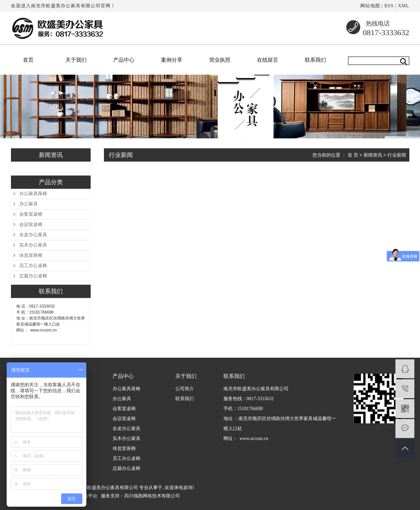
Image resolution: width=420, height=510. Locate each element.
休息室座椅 (31, 255)
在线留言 (268, 60)
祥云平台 (88, 496)
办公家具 (29, 204)
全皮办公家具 (33, 235)
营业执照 (220, 60)
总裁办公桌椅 (33, 276)
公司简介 (185, 389)
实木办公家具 (33, 245)
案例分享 (172, 60)
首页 (28, 60)
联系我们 (315, 60)
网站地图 (370, 6)
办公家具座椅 (33, 194)
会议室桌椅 (31, 224)
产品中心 (124, 60)
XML (403, 6)
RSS (389, 6)
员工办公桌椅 (33, 266)
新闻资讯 (373, 155)
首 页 (353, 155)
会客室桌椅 (31, 214)
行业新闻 (397, 155)
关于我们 (76, 60)
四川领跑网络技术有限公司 (152, 496)
